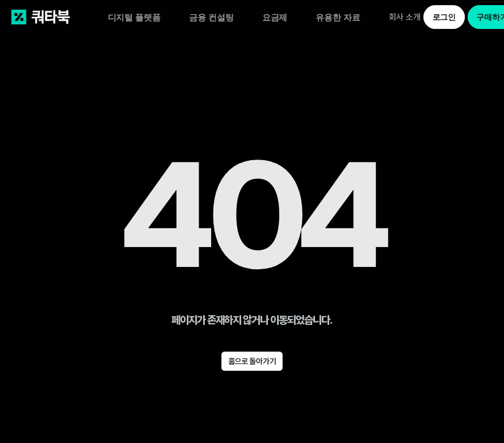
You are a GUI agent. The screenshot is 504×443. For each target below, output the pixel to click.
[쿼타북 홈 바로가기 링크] (60, 17)
